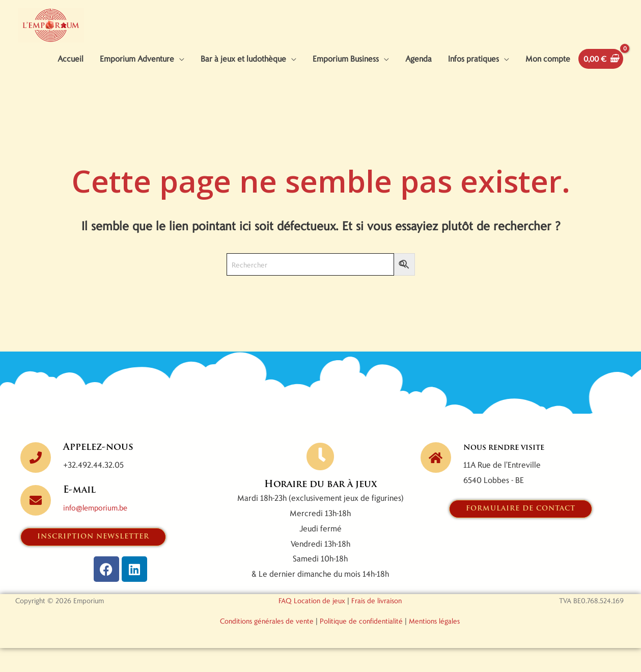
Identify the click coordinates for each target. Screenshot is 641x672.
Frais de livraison (377, 624)
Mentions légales (434, 645)
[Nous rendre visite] (436, 480)
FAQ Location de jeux (312, 624)
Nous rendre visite (513, 471)
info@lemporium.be (98, 531)
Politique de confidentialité (361, 645)
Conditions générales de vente (267, 645)
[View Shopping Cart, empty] (598, 82)
